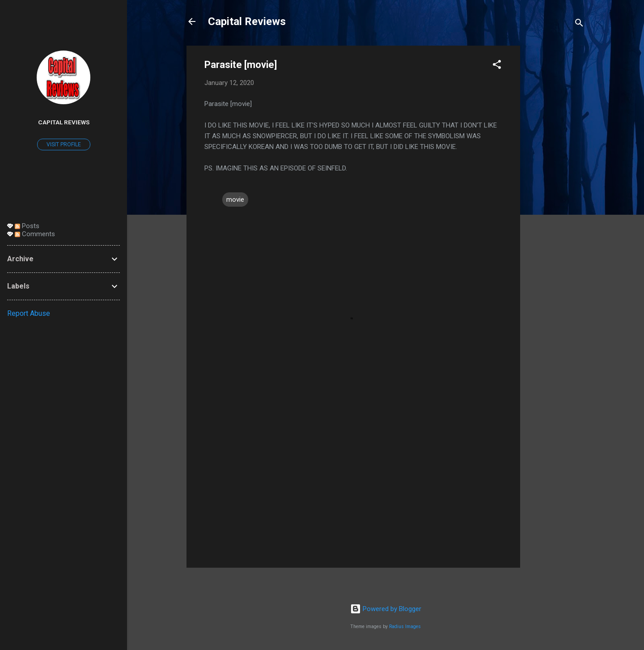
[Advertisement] (556, 180)
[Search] (579, 24)
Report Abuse (29, 313)
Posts (27, 226)
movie (235, 200)
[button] (497, 66)
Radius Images (405, 627)
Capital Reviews (247, 21)
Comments (35, 234)
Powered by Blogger (386, 609)
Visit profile (64, 144)
